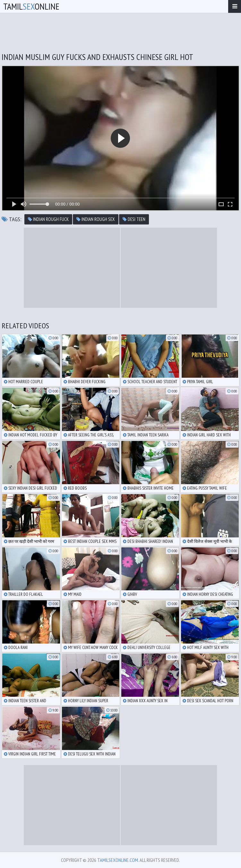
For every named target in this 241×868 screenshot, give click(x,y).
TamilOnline (31, 6)
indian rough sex (96, 219)
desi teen (134, 219)
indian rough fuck (48, 219)
